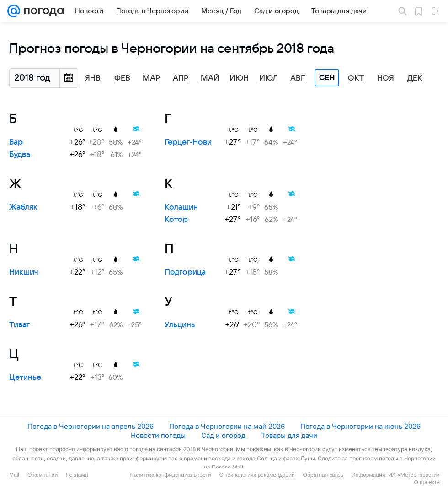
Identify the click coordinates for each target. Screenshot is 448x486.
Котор (176, 220)
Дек (415, 78)
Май (210, 78)
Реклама (77, 475)
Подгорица (185, 272)
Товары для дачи (289, 435)
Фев (122, 78)
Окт (356, 78)
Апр (181, 78)
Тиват (19, 325)
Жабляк (23, 207)
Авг (298, 78)
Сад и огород (223, 435)
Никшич (24, 272)
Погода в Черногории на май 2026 (227, 426)
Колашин (181, 207)
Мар (151, 78)
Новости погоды (158, 435)
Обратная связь (323, 475)
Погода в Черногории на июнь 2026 (360, 426)
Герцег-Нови (188, 142)
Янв (93, 78)
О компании (43, 475)
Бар (16, 142)
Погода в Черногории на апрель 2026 (91, 426)
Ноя (386, 78)
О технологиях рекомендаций (257, 475)
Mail (14, 475)
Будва (20, 155)
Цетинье (25, 378)
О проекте (427, 482)
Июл (269, 78)
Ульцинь (180, 325)
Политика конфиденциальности (170, 475)
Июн (239, 78)
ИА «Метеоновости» (414, 475)
